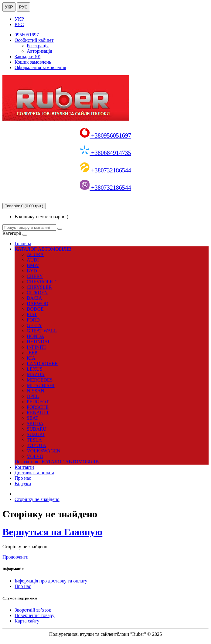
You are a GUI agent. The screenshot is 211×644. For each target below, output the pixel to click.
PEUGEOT (38, 402)
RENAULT (38, 413)
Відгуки (23, 484)
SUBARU (37, 429)
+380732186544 (105, 170)
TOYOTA (36, 445)
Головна (23, 244)
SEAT (32, 418)
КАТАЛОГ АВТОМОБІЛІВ (43, 249)
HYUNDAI (38, 342)
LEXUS (35, 369)
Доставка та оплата (34, 473)
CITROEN (37, 293)
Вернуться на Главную (52, 532)
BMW (33, 265)
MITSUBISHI (41, 385)
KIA (31, 358)
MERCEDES (40, 380)
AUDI (33, 260)
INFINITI (36, 347)
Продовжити (15, 557)
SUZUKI (36, 434)
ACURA (35, 254)
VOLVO (35, 456)
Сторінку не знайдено (37, 499)
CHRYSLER (39, 287)
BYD (32, 271)
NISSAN (36, 391)
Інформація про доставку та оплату (51, 581)
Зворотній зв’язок (33, 610)
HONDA (36, 336)
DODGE (35, 309)
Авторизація (39, 51)
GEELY (34, 325)
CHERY (35, 276)
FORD (33, 320)
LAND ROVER (42, 364)
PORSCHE (38, 407)
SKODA (35, 424)
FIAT (32, 314)
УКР (9, 7)
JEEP (32, 353)
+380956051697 (105, 135)
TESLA (34, 440)
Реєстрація (38, 46)
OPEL (33, 396)
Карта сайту (27, 621)
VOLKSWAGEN (44, 451)
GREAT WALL (42, 331)
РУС (23, 7)
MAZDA (36, 374)
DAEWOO (37, 304)
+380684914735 (105, 153)
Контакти (24, 467)
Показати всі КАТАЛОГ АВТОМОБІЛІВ (57, 462)
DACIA (34, 298)
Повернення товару (34, 615)
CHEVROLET (41, 282)
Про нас (23, 478)
